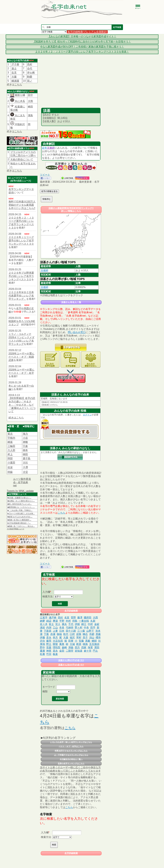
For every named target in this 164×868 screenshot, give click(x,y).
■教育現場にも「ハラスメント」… (21, 507)
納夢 (42, 621)
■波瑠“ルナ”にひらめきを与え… (20, 517)
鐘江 (84, 624)
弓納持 (70, 627)
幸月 (55, 637)
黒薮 (98, 634)
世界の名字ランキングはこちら (71, 764)
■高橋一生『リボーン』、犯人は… (21, 526)
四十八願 (71, 631)
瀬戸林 (53, 618)
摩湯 (55, 621)
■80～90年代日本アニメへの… (20, 504)
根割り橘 (19, 95)
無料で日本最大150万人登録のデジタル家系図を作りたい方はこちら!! (22, 205)
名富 (67, 618)
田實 (71, 641)
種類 (45, 691)
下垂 (46, 634)
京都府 (51, 148)
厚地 (42, 644)
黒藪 (88, 641)
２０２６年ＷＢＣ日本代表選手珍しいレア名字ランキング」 (21, 296)
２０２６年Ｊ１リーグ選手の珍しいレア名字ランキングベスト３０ (21, 241)
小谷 (25, 438)
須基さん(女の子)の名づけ (71, 665)
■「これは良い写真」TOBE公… (20, 510)
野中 (42, 647)
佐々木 (44, 624)
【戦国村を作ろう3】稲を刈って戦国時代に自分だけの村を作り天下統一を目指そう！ (82, 42)
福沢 (72, 637)
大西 (95, 618)
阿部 (10, 458)
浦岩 (42, 627)
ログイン (87, 415)
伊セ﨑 (31, 73)
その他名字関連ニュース (16, 529)
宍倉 (25, 446)
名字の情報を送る (49, 191)
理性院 (57, 647)
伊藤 (42, 637)
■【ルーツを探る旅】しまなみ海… (21, 513)
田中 (30, 95)
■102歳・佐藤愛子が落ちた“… (19, 498)
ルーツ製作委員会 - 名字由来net (22, 482)
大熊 (30, 101)
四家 (84, 647)
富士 (51, 624)
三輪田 (11, 446)
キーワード (49, 687)
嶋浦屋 (15, 81)
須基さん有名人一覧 (71, 302)
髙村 (30, 64)
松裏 (42, 654)
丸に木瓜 (18, 101)
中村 (90, 624)
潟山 (92, 637)
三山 (55, 627)
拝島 (75, 621)
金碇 (97, 624)
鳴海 (85, 644)
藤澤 (80, 618)
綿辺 (49, 621)
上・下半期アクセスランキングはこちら (71, 755)
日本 (62, 631)
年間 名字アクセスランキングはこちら (71, 751)
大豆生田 (58, 641)
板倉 (55, 654)
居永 (55, 651)
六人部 (11, 450)
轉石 (85, 634)
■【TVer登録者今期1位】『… (19, 523)
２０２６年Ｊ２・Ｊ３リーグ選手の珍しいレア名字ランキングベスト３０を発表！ (82, 52)
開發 (55, 644)
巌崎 (64, 647)
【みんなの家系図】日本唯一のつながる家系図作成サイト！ (82, 36)
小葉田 (11, 463)
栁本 (25, 450)
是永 (49, 637)
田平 (93, 627)
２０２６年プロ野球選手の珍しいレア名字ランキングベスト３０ (21, 276)
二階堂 (70, 651)
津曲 (71, 647)
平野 (62, 621)
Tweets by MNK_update (20, 491)
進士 (14, 68)
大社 (25, 463)
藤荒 (49, 641)
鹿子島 (27, 458)
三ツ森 (81, 631)
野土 (49, 644)
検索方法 (48, 596)
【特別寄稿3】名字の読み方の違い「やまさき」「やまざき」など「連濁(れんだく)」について (22, 405)
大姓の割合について (22, 159)
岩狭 (79, 634)
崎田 (30, 107)
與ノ (30, 81)
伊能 (77, 624)
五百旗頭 (94, 644)
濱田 (97, 647)
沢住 (42, 641)
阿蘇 (10, 472)
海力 (25, 434)
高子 (85, 637)
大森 (66, 637)
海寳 (90, 647)
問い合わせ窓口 (77, 332)
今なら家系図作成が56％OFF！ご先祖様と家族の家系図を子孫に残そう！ (82, 47)
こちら (18, 85)
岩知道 (79, 651)
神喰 (25, 442)
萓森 (49, 647)
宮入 (58, 624)
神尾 (49, 651)
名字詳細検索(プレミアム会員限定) (87, 32)
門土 (95, 651)
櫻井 (98, 637)
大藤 (14, 77)
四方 (77, 647)
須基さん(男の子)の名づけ (71, 660)
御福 (59, 634)
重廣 (42, 651)
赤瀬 (53, 634)
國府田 (88, 618)
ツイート (45, 175)
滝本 (98, 631)
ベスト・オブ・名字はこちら (71, 746)
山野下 (90, 631)
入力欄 (46, 592)
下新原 (48, 631)
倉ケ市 (88, 651)
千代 (71, 624)
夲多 (62, 627)
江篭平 (44, 618)
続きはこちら (16, 418)
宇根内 (11, 438)
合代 (30, 68)
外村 (68, 621)
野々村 (79, 627)
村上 (10, 454)
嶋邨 (94, 641)
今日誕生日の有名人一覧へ (71, 759)
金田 (62, 651)
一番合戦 (84, 621)
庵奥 (62, 644)
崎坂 (10, 442)
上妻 (55, 631)
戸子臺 (15, 64)
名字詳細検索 (71, 611)
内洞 (49, 627)
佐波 (10, 467)
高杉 (60, 618)
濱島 (30, 115)
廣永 (64, 624)
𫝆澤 (25, 467)
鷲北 (10, 434)
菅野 (73, 618)
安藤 (81, 641)
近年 (45, 148)
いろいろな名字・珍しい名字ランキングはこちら (71, 742)
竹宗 (49, 654)
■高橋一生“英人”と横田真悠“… (19, 520)
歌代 (66, 634)
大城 (72, 644)
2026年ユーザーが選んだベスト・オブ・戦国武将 (22, 357)
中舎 (86, 627)
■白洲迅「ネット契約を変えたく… (21, 501)
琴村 (79, 637)
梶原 (79, 644)
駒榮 (30, 77)
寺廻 (92, 634)
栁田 (25, 454)
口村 (72, 634)
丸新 (93, 621)
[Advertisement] (71, 84)
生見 (14, 73)
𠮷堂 (25, 472)
